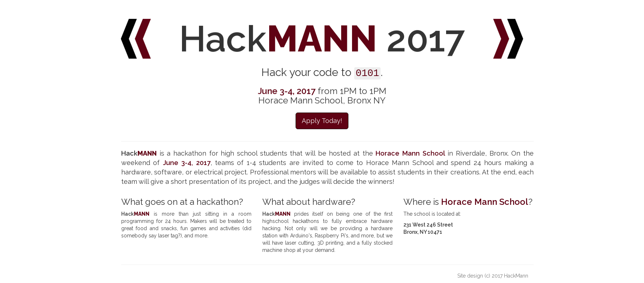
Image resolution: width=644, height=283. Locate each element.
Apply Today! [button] (322, 121)
